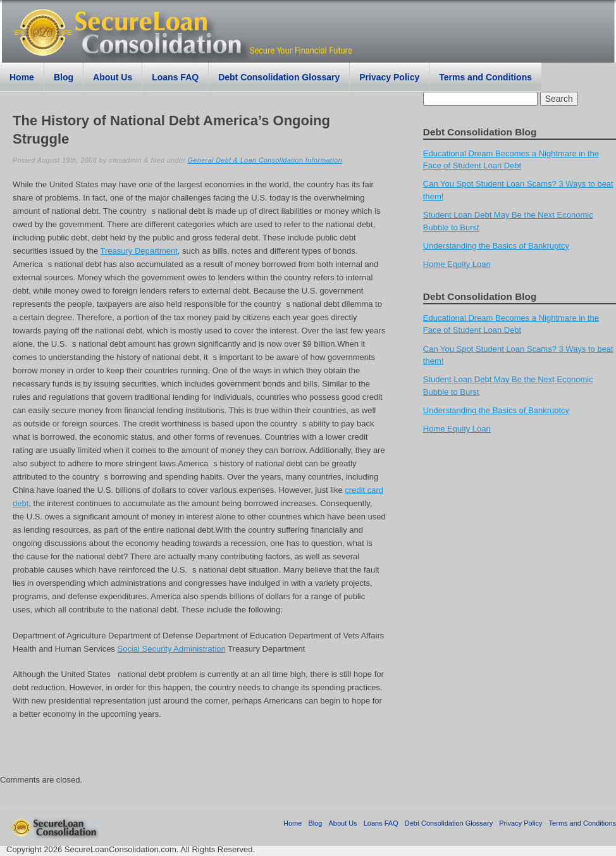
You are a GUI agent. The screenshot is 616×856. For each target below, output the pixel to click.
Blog (64, 77)
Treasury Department (139, 251)
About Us (113, 77)
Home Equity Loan (457, 264)
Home (22, 77)
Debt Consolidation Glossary (279, 77)
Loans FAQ (175, 77)
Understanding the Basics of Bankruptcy (496, 246)
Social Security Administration (171, 649)
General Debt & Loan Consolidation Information (265, 160)
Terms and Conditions (485, 77)
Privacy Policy (389, 77)
